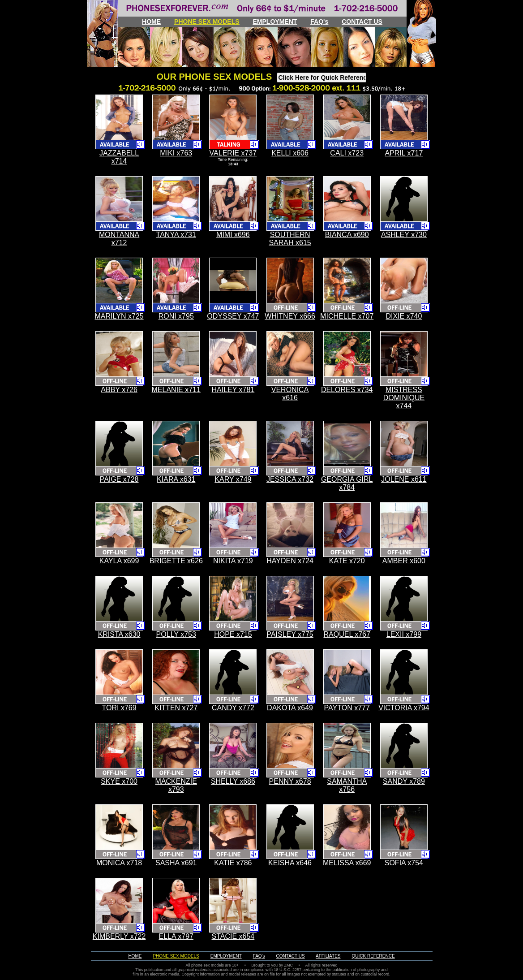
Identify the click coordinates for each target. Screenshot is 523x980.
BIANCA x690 (347, 235)
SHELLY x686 (233, 781)
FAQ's (319, 22)
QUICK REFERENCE (373, 956)
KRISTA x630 (119, 634)
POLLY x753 (176, 634)
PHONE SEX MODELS (207, 22)
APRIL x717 (404, 153)
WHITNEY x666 (290, 316)
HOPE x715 (233, 634)
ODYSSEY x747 (233, 316)
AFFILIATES (328, 956)
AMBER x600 (404, 561)
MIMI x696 (233, 235)
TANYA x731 (176, 235)
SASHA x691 (176, 863)
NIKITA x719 (233, 561)
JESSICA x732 (290, 479)
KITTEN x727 (176, 708)
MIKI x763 (176, 153)
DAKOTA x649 (290, 708)
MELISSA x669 (347, 863)
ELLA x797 (176, 936)
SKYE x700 (119, 781)
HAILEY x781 (233, 390)
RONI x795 (176, 316)
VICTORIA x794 (404, 708)
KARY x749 (233, 479)
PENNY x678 (290, 781)
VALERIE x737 (233, 153)
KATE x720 (347, 561)
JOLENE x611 (404, 479)
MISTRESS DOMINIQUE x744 (404, 398)
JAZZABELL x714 (119, 157)
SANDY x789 (404, 781)
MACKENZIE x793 (176, 785)
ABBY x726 (119, 390)
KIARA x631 (176, 479)
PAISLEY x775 (290, 634)
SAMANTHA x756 (347, 785)
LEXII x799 (404, 634)
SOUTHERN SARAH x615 (290, 239)
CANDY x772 (233, 708)
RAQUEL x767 (347, 634)
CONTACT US (362, 22)
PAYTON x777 (347, 708)
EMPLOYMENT (275, 22)
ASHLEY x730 (404, 235)
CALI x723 (347, 153)
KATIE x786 (233, 863)
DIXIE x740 (404, 316)
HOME (151, 22)
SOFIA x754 (404, 863)
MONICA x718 (119, 863)
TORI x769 (119, 708)
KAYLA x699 (119, 561)
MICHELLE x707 (347, 316)
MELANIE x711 (176, 390)
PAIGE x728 (119, 479)
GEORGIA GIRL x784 (347, 483)
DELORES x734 (347, 390)
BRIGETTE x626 (176, 561)
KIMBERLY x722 (119, 936)
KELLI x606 (290, 153)
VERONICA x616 (290, 394)
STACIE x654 (233, 936)
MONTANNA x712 (119, 239)
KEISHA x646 (290, 863)
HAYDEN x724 (290, 561)
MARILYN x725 (119, 316)
